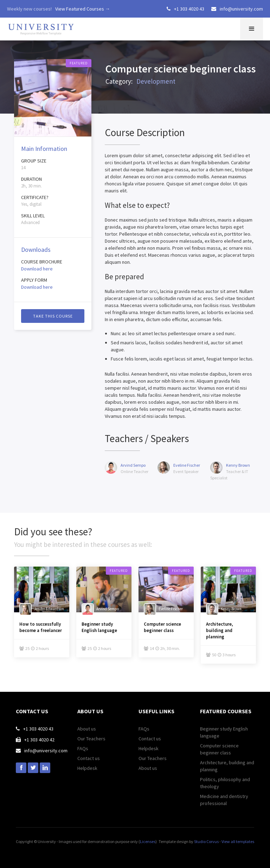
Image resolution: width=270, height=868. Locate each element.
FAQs (83, 748)
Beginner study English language (99, 627)
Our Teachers (91, 739)
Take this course (53, 316)
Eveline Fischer (187, 465)
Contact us (89, 758)
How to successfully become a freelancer (41, 627)
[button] (252, 29)
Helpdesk (87, 768)
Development (156, 81)
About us (87, 729)
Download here (37, 269)
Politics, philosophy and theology (225, 783)
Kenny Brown (238, 465)
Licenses (148, 841)
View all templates (238, 841)
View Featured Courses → (83, 9)
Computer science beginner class (162, 627)
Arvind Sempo (133, 465)
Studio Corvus (206, 841)
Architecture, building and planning (220, 630)
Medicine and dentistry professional (224, 800)
